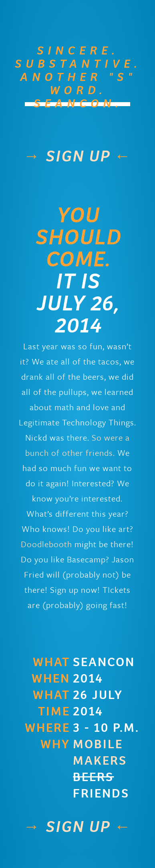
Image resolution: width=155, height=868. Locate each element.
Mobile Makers (100, 752)
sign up (78, 156)
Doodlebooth (46, 544)
